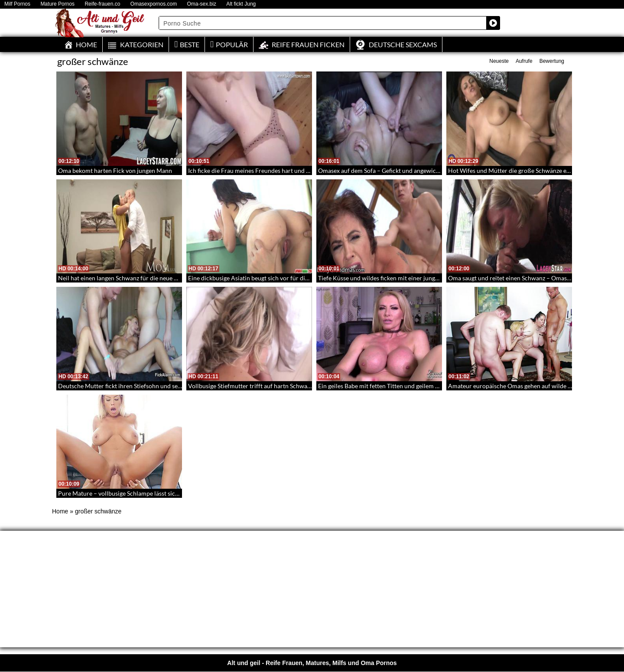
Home (60, 511)
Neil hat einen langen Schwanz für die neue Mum (123, 278)
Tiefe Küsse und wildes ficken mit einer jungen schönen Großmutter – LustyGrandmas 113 (439, 278)
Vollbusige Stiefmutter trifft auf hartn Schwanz (251, 386)
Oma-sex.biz (202, 4)
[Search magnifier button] (493, 23)
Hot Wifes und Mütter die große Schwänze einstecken (520, 170)
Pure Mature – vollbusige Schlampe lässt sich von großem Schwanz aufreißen (161, 493)
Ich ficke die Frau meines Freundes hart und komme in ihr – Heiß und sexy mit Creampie (306, 170)
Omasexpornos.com (154, 4)
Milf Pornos (17, 4)
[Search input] (323, 23)
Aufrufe (524, 61)
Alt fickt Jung (241, 4)
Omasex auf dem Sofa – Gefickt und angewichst (381, 170)
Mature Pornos (57, 4)
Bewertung (552, 61)
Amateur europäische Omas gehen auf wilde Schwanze (521, 386)
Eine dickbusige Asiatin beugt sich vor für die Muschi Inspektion (273, 278)
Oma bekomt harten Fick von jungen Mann (115, 170)
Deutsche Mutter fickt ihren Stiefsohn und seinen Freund (134, 386)
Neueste (499, 61)
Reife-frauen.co (102, 4)
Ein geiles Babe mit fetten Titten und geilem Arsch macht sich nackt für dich (419, 386)
